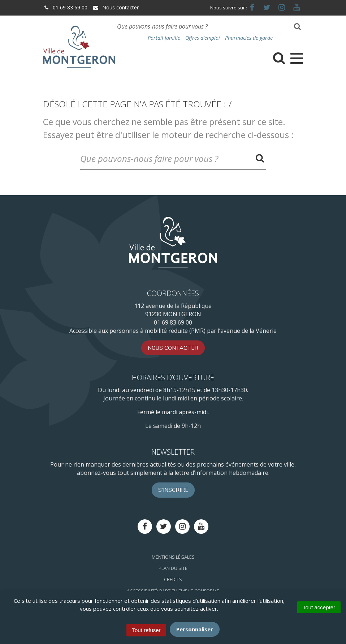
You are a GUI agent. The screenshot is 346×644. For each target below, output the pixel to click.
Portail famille (164, 38)
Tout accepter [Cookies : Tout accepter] (319, 607)
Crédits (173, 579)
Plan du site (173, 568)
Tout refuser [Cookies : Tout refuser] (146, 630)
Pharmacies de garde (249, 38)
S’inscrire (173, 490)
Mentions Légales (173, 557)
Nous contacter (116, 7)
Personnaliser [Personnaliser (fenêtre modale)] (195, 629)
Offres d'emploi (203, 38)
